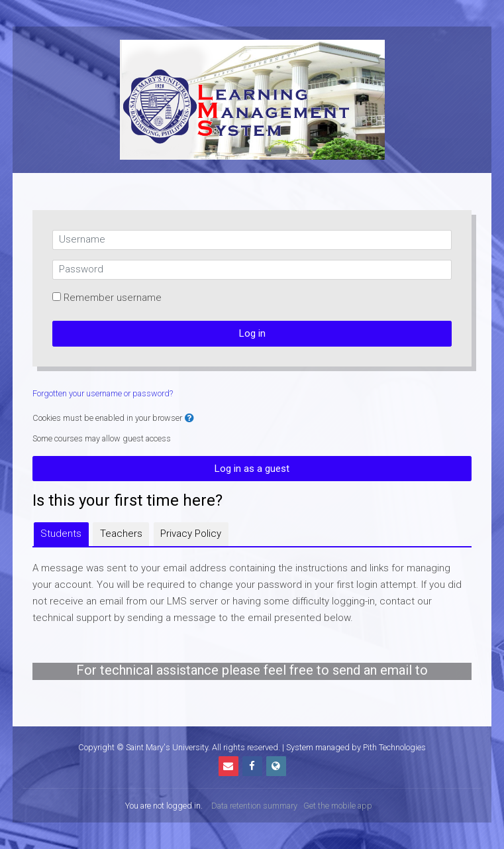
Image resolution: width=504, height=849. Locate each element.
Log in (252, 333)
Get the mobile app (338, 806)
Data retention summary (254, 806)
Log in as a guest (252, 469)
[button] (189, 419)
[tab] (61, 534)
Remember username (113, 298)
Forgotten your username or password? (103, 393)
